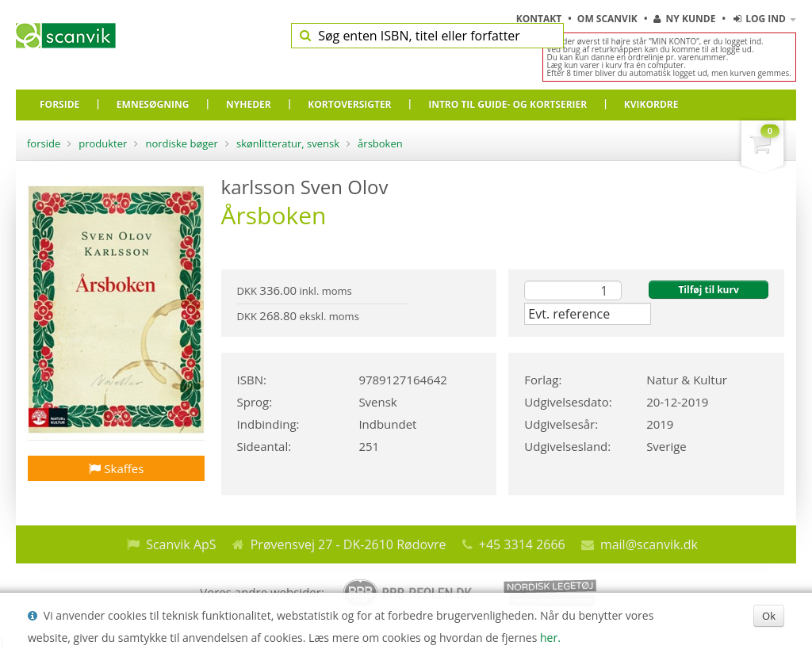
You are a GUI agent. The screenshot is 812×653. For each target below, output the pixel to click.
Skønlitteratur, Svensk (288, 143)
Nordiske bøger (182, 143)
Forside (44, 143)
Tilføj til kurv (708, 290)
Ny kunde (684, 19)
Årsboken (380, 143)
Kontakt (540, 19)
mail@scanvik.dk (649, 544)
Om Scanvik (609, 19)
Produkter (103, 143)
